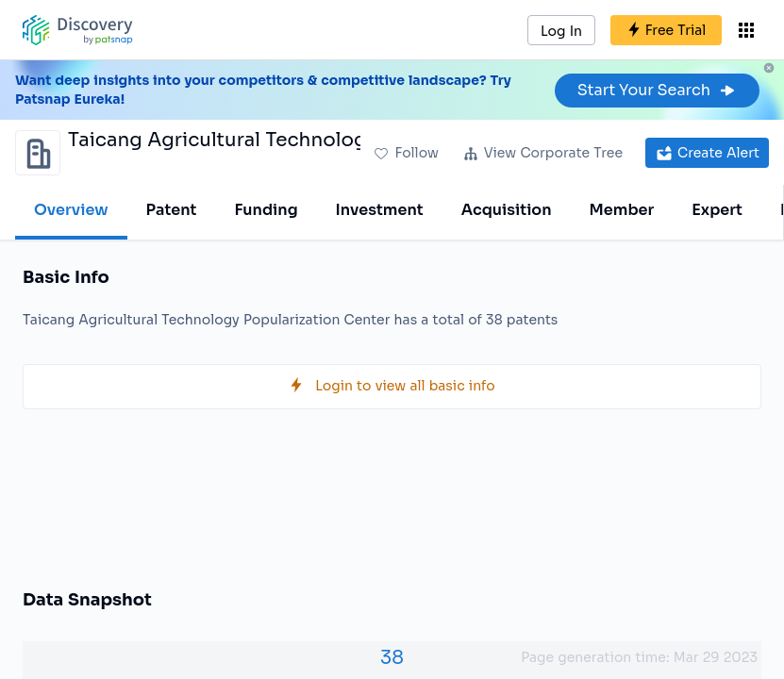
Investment (380, 210)
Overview (71, 210)
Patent (172, 210)
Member (622, 210)
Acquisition (507, 210)
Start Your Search (657, 90)
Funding (266, 210)
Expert (717, 210)
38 (392, 658)
